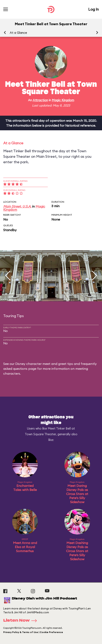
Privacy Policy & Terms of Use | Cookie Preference (33, 632)
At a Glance (18, 33)
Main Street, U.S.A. (17, 206)
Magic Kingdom (63, 100)
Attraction (40, 100)
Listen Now (21, 621)
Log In (93, 9)
